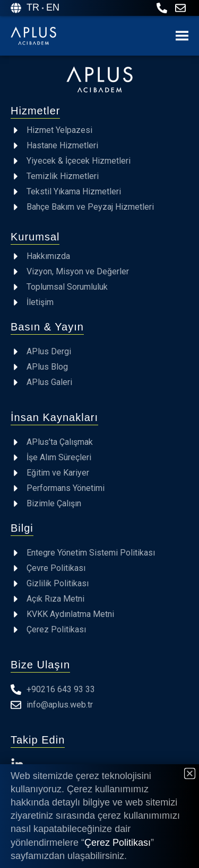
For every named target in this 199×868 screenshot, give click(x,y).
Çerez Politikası (118, 843)
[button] (190, 773)
